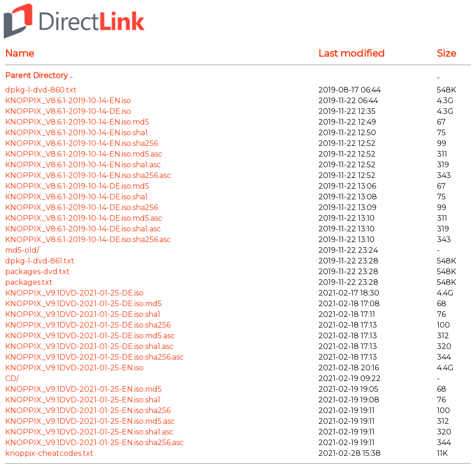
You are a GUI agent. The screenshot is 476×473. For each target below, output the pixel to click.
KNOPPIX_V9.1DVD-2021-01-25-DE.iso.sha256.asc (94, 357)
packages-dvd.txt (37, 272)
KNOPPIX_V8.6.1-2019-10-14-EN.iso (68, 101)
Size (446, 53)
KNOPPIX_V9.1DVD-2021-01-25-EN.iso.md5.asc (90, 421)
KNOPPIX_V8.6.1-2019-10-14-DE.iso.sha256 (82, 207)
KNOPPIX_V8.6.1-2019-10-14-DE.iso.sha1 (76, 197)
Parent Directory (36, 76)
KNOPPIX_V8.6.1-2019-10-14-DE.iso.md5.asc (84, 218)
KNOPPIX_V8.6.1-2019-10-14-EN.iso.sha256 (82, 143)
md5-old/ (22, 250)
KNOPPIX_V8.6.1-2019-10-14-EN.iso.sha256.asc (88, 175)
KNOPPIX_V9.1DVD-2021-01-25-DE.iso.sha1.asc (89, 346)
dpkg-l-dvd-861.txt (40, 261)
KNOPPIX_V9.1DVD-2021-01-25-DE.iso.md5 (83, 304)
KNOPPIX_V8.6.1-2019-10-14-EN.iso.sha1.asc (83, 165)
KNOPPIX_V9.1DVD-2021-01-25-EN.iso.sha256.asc (94, 443)
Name (20, 53)
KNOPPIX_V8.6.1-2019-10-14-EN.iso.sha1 (76, 133)
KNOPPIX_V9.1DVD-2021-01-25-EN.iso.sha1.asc (89, 432)
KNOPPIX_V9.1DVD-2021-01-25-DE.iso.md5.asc (90, 336)
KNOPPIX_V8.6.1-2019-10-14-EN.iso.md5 (77, 122)
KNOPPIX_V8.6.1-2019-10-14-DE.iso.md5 (77, 186)
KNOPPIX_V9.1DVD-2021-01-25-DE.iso (74, 293)
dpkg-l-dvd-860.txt (41, 90)
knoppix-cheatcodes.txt (49, 453)
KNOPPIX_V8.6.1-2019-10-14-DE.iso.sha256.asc (88, 240)
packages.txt (29, 282)
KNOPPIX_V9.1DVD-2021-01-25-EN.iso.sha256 (88, 411)
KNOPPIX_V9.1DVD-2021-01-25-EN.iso (74, 368)
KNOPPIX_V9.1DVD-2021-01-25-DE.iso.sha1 (83, 314)
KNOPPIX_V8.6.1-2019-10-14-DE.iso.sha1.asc (83, 229)
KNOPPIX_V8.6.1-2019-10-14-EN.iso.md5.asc (84, 154)
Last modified (352, 53)
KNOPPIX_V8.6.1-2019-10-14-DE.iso (68, 111)
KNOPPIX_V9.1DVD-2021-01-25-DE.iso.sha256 (88, 325)
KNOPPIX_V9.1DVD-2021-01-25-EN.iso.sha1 (83, 400)
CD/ (12, 378)
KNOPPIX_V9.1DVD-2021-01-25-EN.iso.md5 (83, 389)
